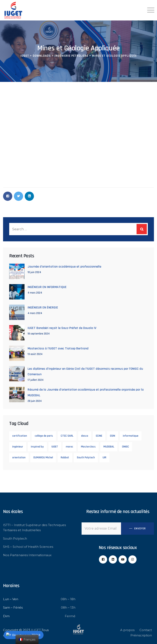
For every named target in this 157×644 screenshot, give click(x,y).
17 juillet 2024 (36, 380)
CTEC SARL (67, 436)
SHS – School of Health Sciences (28, 547)
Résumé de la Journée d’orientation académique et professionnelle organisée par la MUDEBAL (86, 392)
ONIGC (126, 447)
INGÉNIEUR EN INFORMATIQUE (47, 287)
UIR (104, 458)
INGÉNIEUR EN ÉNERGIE (43, 308)
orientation (19, 458)
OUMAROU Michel (43, 458)
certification (20, 436)
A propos (127, 630)
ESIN (113, 436)
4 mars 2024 (35, 293)
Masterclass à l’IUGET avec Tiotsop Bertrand (58, 349)
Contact (146, 630)
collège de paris (44, 436)
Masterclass (88, 447)
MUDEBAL (109, 447)
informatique (131, 436)
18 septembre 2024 (39, 334)
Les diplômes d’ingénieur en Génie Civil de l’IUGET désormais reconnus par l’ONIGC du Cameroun (85, 372)
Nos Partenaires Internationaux (27, 555)
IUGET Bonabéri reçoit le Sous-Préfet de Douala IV (62, 328)
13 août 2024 (35, 354)
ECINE (99, 436)
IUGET (55, 447)
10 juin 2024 (34, 272)
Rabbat (65, 458)
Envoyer (140, 529)
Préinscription (141, 635)
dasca (85, 436)
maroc (70, 447)
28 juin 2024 (35, 401)
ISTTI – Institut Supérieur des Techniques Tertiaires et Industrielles (34, 528)
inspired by (37, 447)
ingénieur (18, 447)
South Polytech (86, 458)
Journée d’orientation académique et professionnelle (64, 267)
